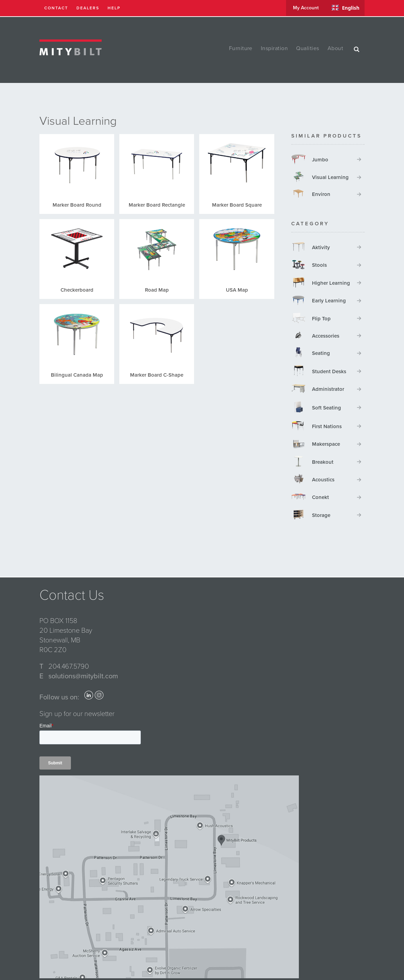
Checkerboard (77, 290)
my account (306, 8)
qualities (307, 48)
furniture (241, 48)
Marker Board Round (77, 205)
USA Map (237, 290)
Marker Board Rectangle (157, 205)
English (346, 8)
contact (56, 8)
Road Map (157, 290)
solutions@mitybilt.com (83, 676)
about (335, 48)
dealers (88, 8)
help (114, 8)
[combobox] (346, 8)
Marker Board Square (237, 205)
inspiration (274, 48)
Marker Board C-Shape (157, 375)
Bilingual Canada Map (77, 375)
